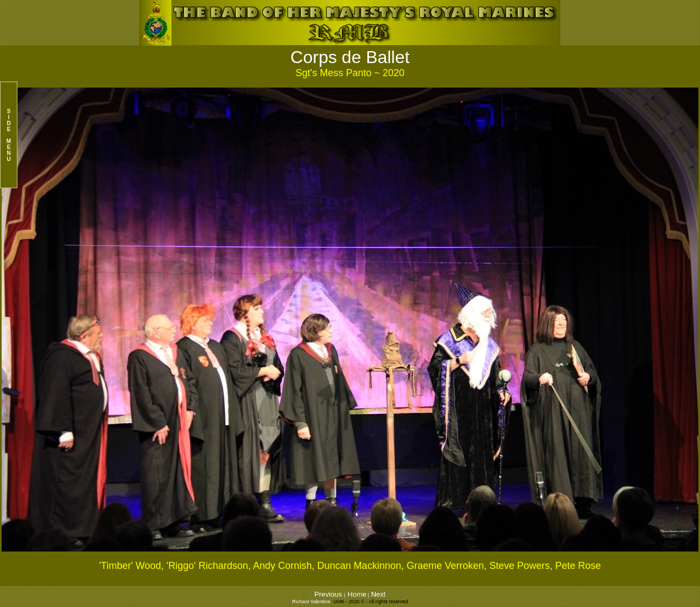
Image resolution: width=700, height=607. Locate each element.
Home (357, 594)
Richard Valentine (311, 602)
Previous (329, 594)
